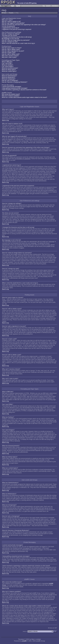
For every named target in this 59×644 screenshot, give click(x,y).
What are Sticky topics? (9, 70)
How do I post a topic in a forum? (12, 48)
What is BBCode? (7, 62)
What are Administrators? (9, 76)
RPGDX (4, 13)
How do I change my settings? (11, 34)
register (18, 6)
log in (13, 6)
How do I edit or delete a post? (11, 49)
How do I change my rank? (10, 42)
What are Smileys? (7, 65)
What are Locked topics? (9, 71)
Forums (11, 13)
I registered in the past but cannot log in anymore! (17, 29)
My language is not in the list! (10, 39)
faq (44, 6)
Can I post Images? (8, 67)
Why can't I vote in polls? (9, 57)
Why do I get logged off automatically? (13, 23)
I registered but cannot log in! (10, 28)
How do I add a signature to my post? (13, 51)
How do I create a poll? (9, 53)
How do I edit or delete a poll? (11, 54)
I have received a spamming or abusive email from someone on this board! (24, 90)
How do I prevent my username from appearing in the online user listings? (24, 25)
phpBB (24, 641)
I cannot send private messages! (11, 87)
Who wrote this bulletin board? (11, 94)
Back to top (5, 120)
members (55, 6)
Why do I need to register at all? (11, 22)
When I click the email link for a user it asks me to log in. (19, 43)
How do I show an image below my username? (16, 40)
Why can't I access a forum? (10, 56)
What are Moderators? (8, 77)
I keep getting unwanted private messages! (15, 88)
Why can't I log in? (7, 20)
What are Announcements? (10, 68)
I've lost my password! (8, 26)
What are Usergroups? (9, 79)
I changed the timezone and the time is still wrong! (17, 37)
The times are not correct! (9, 35)
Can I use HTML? (7, 63)
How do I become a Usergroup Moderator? (15, 82)
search (48, 6)
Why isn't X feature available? (11, 96)
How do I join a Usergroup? (10, 80)
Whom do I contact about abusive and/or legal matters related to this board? (24, 97)
